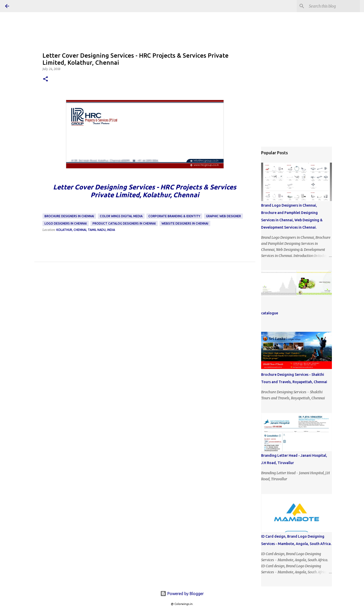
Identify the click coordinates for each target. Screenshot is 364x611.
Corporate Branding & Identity (174, 216)
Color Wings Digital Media (121, 216)
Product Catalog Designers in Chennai (124, 223)
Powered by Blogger (182, 594)
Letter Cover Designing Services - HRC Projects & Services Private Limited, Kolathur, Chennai (145, 191)
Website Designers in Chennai (185, 223)
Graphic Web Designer (223, 216)
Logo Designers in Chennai (66, 223)
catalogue (270, 313)
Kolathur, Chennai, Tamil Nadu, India (86, 230)
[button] (45, 79)
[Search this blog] (333, 6)
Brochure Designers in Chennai (69, 216)
